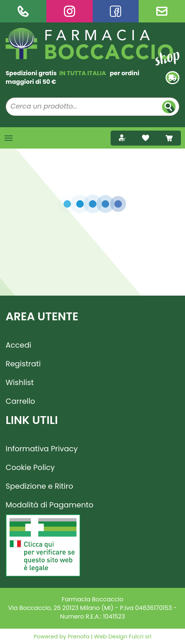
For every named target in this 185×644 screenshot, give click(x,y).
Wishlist (20, 382)
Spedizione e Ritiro (39, 486)
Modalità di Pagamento (50, 505)
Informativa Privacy (42, 449)
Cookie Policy (30, 467)
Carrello (20, 401)
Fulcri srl (140, 636)
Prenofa (78, 636)
